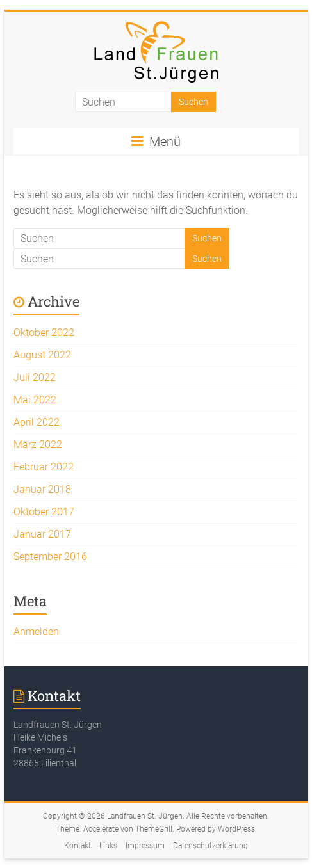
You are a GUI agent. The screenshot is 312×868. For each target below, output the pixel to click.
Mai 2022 (35, 400)
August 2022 (42, 355)
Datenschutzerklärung (210, 846)
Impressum (145, 846)
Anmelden (36, 631)
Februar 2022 (44, 467)
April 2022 (37, 422)
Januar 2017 (42, 534)
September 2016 (50, 557)
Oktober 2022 (44, 333)
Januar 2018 (42, 489)
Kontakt (78, 846)
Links (108, 846)
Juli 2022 (35, 377)
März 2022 (38, 445)
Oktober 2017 (44, 512)
